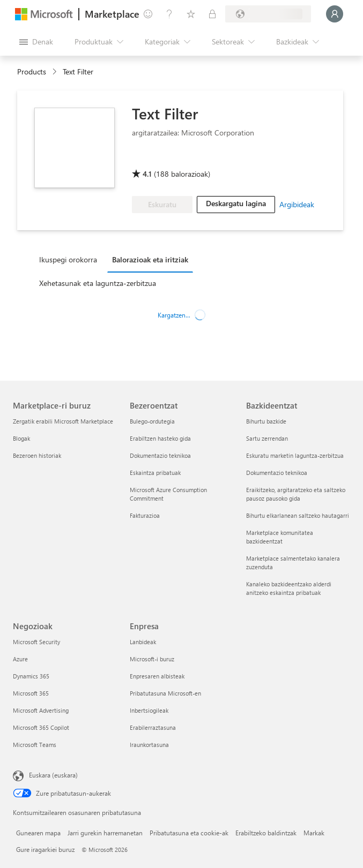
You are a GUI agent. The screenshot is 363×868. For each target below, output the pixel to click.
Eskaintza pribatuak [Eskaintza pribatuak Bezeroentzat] (155, 473)
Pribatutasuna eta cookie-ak (189, 833)
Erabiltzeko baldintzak (266, 833)
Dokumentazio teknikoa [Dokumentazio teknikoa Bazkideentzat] (277, 473)
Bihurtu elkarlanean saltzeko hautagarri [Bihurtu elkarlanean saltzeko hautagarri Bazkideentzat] (298, 515)
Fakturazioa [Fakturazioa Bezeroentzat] (145, 515)
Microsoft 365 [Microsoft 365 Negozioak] (31, 693)
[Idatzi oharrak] (148, 14)
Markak (314, 833)
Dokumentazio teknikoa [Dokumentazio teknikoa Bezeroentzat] (160, 455)
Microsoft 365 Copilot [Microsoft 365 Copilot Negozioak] (41, 727)
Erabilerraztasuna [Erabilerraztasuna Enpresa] (153, 727)
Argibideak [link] (297, 204)
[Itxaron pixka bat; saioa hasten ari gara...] (335, 14)
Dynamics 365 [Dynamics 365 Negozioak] (31, 676)
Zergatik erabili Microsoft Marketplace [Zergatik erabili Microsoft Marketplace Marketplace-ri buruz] (63, 421)
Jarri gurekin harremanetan (105, 833)
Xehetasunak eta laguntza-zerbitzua (98, 283)
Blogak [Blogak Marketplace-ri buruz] (21, 438)
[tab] (71, 259)
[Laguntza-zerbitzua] (169, 14)
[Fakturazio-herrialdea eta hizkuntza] (268, 14)
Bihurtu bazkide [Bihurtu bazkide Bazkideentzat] (266, 421)
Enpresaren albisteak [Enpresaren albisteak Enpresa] (157, 676)
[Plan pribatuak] (212, 14)
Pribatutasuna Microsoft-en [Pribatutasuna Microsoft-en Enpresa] (165, 693)
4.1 (147, 174)
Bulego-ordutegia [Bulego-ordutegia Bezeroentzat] (152, 421)
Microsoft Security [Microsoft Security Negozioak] (36, 642)
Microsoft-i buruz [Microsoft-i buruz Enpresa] (152, 659)
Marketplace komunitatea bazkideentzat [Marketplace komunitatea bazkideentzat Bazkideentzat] (280, 537)
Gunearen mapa (38, 833)
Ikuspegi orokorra (68, 259)
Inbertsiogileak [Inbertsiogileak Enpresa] (149, 710)
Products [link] (32, 71)
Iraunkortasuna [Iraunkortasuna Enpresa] (149, 745)
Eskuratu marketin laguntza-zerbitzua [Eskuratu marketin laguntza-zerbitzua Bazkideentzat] (295, 455)
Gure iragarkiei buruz (45, 849)
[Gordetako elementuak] (191, 14)
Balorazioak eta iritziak (150, 259)
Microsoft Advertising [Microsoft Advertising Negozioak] (41, 710)
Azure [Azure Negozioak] (20, 659)
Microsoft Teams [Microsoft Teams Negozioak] (35, 745)
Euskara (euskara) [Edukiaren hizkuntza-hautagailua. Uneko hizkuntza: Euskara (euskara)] (53, 775)
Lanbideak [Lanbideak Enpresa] (143, 642)
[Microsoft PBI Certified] (163, 158)
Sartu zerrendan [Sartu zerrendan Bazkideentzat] (267, 438)
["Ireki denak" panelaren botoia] (36, 42)
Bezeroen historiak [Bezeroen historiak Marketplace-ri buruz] (37, 455)
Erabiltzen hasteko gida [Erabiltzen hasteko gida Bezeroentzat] (160, 438)
